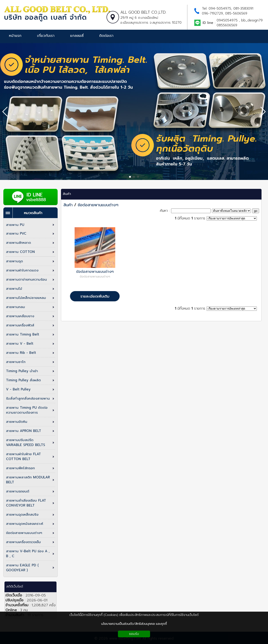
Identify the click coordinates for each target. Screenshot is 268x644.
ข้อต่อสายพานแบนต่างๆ (98, 205)
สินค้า (67, 194)
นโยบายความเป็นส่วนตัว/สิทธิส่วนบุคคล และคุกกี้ (134, 624)
